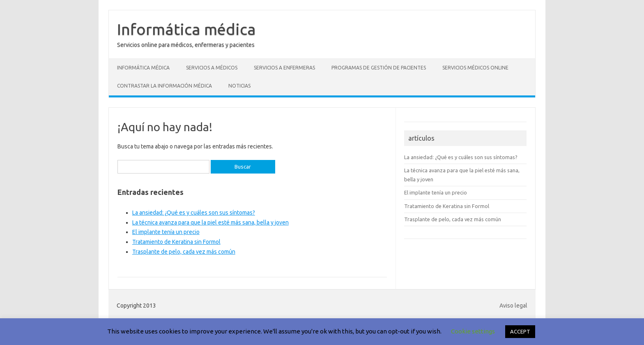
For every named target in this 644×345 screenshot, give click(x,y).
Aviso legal (513, 306)
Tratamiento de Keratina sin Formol (176, 242)
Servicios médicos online (475, 68)
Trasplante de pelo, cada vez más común (184, 252)
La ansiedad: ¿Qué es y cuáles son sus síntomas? (194, 213)
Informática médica (186, 29)
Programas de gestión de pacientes (379, 68)
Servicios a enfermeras (284, 68)
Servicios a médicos (212, 68)
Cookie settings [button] (473, 331)
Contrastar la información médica (164, 86)
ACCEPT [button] (520, 331)
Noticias (239, 86)
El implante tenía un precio (166, 232)
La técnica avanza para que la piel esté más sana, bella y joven (210, 222)
